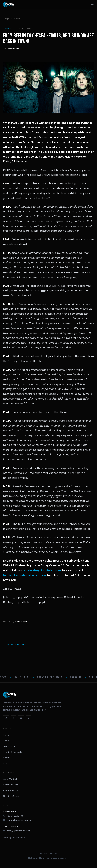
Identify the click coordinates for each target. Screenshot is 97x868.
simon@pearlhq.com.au (19, 820)
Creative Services (12, 796)
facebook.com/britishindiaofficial (25, 575)
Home (6, 19)
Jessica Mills (13, 49)
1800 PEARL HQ (15, 816)
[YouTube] (21, 718)
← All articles (17, 644)
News (17, 19)
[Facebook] (6, 718)
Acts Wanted (10, 779)
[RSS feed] (29, 718)
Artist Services (11, 785)
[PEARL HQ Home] (8, 4)
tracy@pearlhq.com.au (19, 831)
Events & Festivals (50, 677)
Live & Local (22, 677)
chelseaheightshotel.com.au (43, 570)
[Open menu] (92, 4)
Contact (7, 763)
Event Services (11, 790)
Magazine (76, 677)
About (6, 758)
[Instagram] (14, 718)
